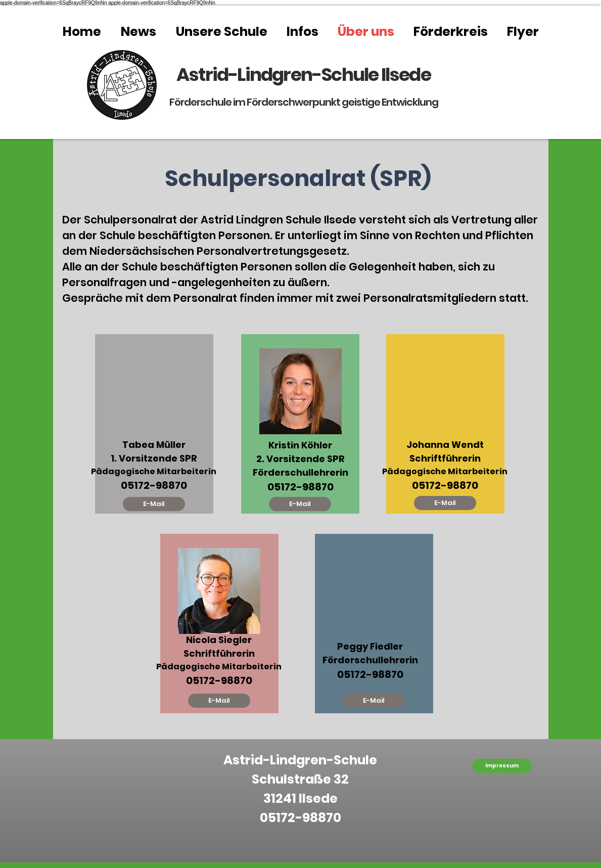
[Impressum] (502, 766)
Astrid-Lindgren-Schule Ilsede (304, 75)
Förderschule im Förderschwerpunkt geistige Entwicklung (304, 102)
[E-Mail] (154, 504)
